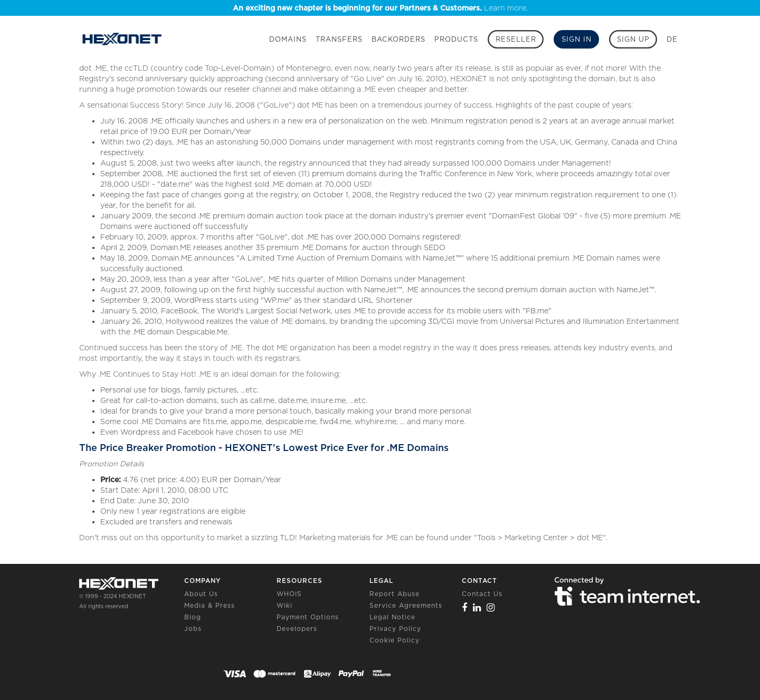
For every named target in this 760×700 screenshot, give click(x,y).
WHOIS (289, 594)
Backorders (398, 39)
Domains (288, 39)
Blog (193, 617)
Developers (297, 629)
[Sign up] (633, 39)
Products (456, 39)
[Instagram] (491, 607)
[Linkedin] (477, 607)
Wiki (284, 605)
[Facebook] (465, 607)
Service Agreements (406, 605)
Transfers (339, 39)
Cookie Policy (395, 640)
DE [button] (672, 39)
